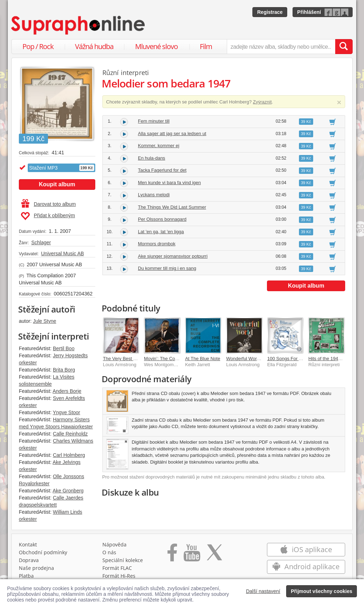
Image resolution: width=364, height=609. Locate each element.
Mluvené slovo (156, 46)
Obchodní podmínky (43, 552)
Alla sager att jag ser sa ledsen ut (172, 133)
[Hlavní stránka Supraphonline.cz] (79, 25)
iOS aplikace (306, 549)
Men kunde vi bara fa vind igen (169, 183)
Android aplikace (306, 567)
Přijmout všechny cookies (322, 591)
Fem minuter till (154, 121)
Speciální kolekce (123, 560)
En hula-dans (152, 158)
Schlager (41, 242)
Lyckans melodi (154, 195)
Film (206, 46)
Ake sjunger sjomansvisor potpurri (173, 256)
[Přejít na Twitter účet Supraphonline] (214, 555)
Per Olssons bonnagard (162, 219)
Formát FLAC (117, 568)
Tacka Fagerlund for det (162, 170)
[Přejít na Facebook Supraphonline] (172, 555)
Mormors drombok (157, 244)
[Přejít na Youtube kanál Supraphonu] (192, 555)
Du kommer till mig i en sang (167, 268)
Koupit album (57, 184)
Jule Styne (45, 321)
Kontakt (28, 544)
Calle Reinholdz (70, 434)
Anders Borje (67, 391)
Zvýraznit (263, 102)
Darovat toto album (49, 204)
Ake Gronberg (68, 491)
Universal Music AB (62, 253)
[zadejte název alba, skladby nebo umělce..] (281, 47)
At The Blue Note (203, 359)
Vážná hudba (94, 46)
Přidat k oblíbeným (48, 216)
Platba (26, 576)
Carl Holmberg (69, 455)
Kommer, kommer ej (159, 146)
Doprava (29, 560)
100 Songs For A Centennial (296, 359)
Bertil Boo (64, 348)
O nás (109, 552)
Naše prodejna (36, 568)
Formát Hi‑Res (119, 576)
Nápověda (114, 544)
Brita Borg (64, 370)
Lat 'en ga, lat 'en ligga (161, 232)
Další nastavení (263, 591)
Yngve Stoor (66, 412)
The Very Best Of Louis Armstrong (138, 359)
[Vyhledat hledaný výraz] (344, 47)
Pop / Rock (38, 46)
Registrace (270, 12)
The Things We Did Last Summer (172, 207)
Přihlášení (309, 12)
